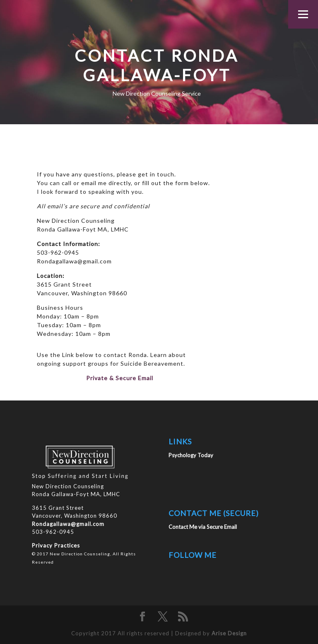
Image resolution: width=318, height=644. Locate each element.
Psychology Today (191, 455)
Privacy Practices (56, 545)
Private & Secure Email (120, 378)
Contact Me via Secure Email (203, 527)
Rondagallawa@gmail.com (68, 524)
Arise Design (229, 633)
